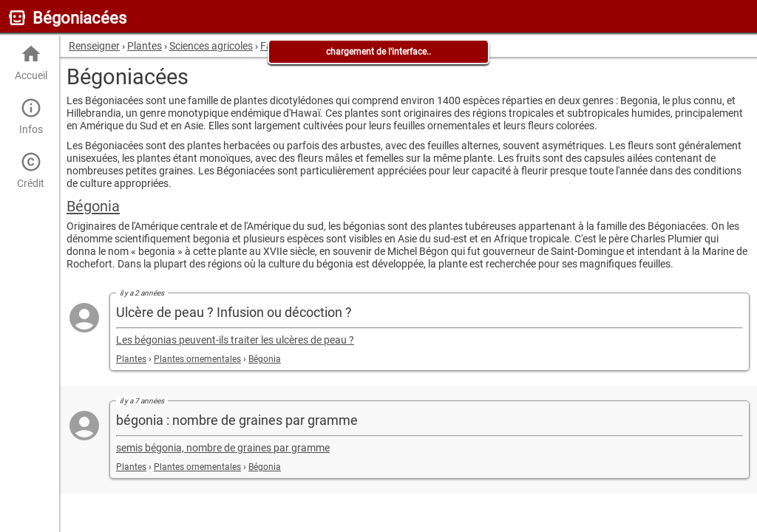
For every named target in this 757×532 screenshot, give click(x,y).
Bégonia (93, 206)
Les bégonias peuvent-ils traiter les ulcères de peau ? (235, 340)
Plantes (131, 359)
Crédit (31, 170)
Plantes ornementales (197, 359)
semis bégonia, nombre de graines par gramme (223, 448)
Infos (31, 116)
